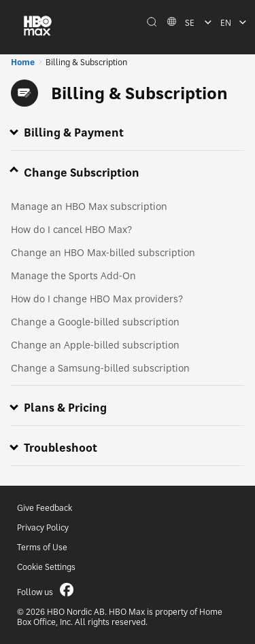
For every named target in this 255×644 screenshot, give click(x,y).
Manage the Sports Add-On (73, 275)
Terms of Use (42, 547)
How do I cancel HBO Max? (71, 229)
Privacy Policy (43, 527)
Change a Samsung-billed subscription (100, 368)
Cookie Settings (46, 567)
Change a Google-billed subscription (95, 322)
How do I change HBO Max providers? (97, 299)
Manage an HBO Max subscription (89, 206)
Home (23, 62)
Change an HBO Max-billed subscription (103, 252)
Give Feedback (45, 508)
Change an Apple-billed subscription (95, 345)
